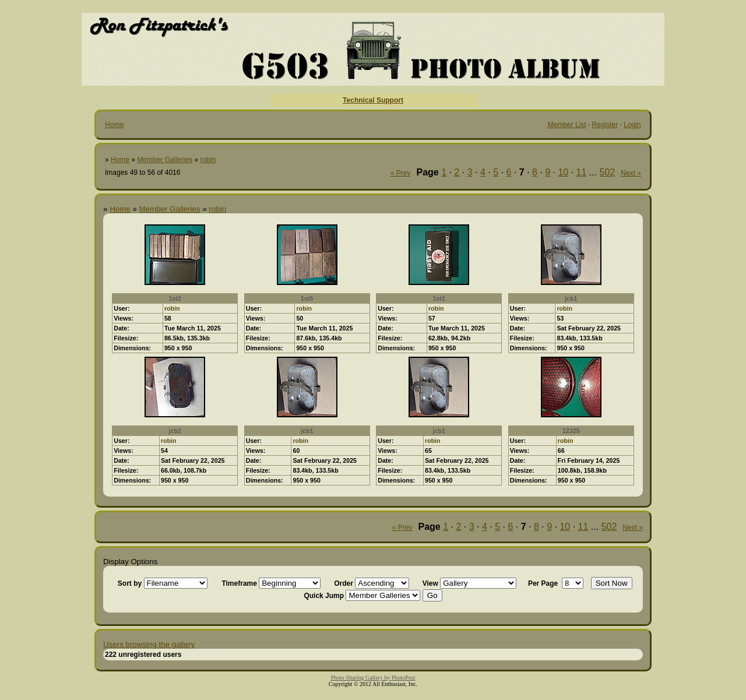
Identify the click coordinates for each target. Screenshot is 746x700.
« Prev (401, 173)
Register (605, 125)
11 (582, 172)
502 (608, 172)
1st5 (307, 298)
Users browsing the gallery (149, 644)
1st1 (439, 298)
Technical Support (373, 100)
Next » (631, 173)
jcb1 (571, 298)
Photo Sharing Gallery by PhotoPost (373, 678)
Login (632, 125)
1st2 (175, 298)
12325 (571, 431)
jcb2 (175, 431)
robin (208, 160)
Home (114, 125)
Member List (567, 125)
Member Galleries (165, 160)
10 (563, 172)
